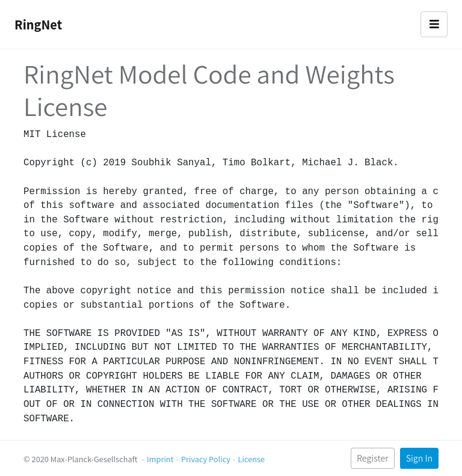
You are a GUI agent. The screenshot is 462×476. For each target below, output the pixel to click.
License (251, 459)
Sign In (419, 458)
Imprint (160, 459)
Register (373, 458)
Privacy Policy (206, 459)
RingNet (38, 24)
